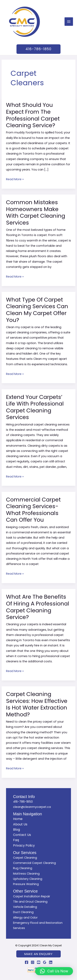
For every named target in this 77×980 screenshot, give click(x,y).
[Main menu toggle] (69, 22)
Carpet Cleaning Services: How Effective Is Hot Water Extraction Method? (37, 704)
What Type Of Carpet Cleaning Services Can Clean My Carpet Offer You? (37, 310)
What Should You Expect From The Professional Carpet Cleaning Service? (33, 115)
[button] (38, 49)
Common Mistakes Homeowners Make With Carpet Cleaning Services (36, 212)
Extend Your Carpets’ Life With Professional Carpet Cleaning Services (35, 407)
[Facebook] (27, 962)
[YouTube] (39, 962)
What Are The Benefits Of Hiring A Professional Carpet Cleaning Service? (38, 607)
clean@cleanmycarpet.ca (32, 807)
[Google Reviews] (45, 962)
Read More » (15, 179)
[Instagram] (33, 962)
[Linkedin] (51, 962)
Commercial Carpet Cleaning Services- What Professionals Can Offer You (33, 510)
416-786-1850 (23, 802)
